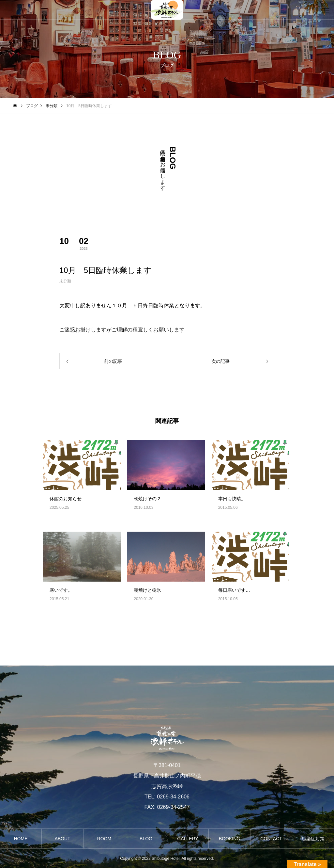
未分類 (65, 281)
